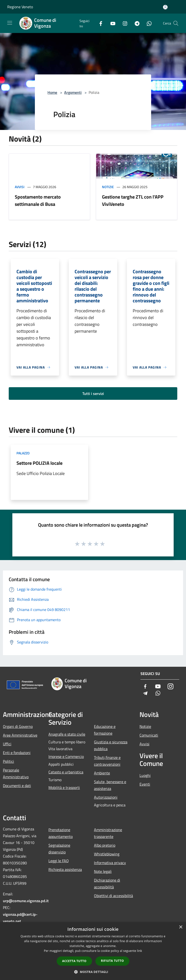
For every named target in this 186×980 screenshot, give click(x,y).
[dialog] (93, 951)
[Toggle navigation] (10, 23)
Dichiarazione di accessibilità (107, 884)
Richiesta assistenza (65, 869)
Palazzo (23, 453)
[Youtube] (111, 23)
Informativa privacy (110, 863)
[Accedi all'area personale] (165, 7)
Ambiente (102, 773)
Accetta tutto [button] (74, 961)
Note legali (103, 871)
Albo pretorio (105, 845)
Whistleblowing (107, 854)
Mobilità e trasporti (64, 787)
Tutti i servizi (93, 394)
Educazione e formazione (105, 730)
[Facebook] (99, 23)
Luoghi (145, 775)
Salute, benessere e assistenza (110, 785)
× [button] (181, 927)
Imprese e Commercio (66, 756)
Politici (8, 761)
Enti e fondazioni (17, 753)
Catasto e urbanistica (66, 772)
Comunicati (149, 735)
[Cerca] (176, 23)
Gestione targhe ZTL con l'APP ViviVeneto (133, 200)
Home (52, 92)
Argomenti (73, 92)
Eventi (145, 784)
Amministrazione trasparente (108, 833)
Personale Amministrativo (16, 773)
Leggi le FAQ (59, 861)
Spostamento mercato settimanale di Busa (38, 200)
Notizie (108, 187)
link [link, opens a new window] (140, 951)
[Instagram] (123, 23)
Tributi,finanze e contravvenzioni (107, 761)
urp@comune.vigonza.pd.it (26, 901)
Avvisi (20, 187)
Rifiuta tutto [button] (112, 961)
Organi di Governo (18, 726)
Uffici (7, 744)
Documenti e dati (17, 786)
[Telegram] (135, 23)
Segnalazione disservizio (59, 849)
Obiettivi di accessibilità (113, 896)
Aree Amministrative (20, 735)
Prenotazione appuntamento (61, 833)
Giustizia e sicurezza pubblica (111, 745)
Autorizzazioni (106, 797)
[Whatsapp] (147, 23)
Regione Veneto (20, 7)
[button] (93, 972)
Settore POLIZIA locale (39, 463)
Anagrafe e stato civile (67, 734)
